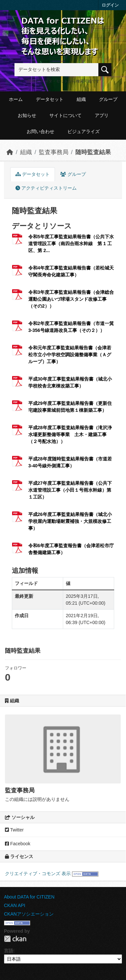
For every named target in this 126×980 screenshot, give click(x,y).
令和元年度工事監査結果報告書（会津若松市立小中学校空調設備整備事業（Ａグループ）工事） (70, 355)
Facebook (18, 844)
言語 (9, 951)
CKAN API (15, 905)
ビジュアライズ (84, 131)
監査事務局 (54, 152)
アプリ (102, 115)
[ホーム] (10, 152)
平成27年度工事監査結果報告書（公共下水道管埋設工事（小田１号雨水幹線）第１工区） (70, 490)
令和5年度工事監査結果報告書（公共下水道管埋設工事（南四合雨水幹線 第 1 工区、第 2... (71, 244)
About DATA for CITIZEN (29, 897)
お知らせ (27, 115)
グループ (108, 99)
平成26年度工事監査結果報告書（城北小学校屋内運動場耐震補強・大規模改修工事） (70, 521)
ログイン (110, 5)
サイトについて (65, 115)
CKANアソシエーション (29, 914)
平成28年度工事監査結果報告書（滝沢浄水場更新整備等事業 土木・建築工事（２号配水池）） (70, 434)
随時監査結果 (93, 152)
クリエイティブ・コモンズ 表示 (38, 874)
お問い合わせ (40, 131)
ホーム (16, 99)
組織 (81, 99)
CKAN (15, 939)
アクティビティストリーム (46, 188)
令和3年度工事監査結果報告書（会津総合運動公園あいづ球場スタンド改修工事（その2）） (71, 299)
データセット (50, 99)
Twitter (14, 830)
